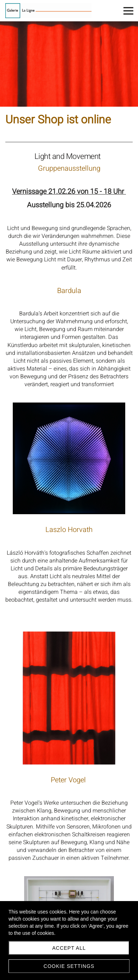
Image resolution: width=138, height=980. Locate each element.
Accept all (69, 948)
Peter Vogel (69, 780)
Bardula (69, 291)
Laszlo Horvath (69, 530)
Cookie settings (69, 966)
